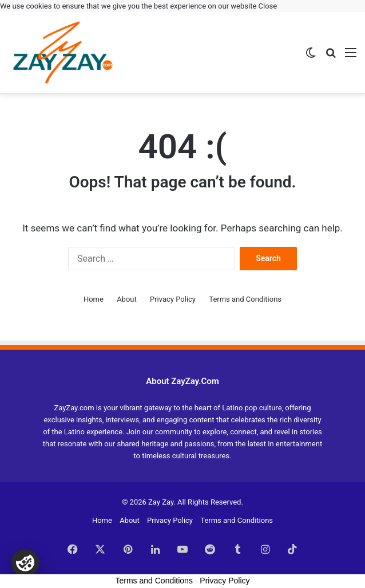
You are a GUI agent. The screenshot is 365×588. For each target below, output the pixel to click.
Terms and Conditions (245, 299)
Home (94, 299)
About (127, 299)
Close (268, 6)
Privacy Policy (173, 299)
